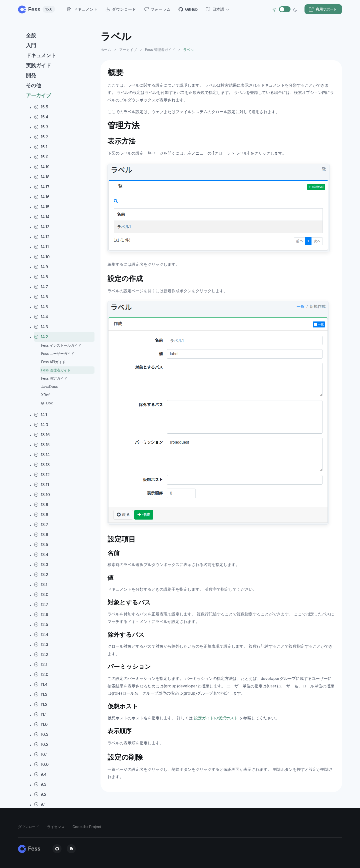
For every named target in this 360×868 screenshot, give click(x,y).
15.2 (41, 137)
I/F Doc (47, 403)
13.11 (41, 485)
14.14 (42, 217)
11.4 (41, 684)
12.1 (41, 664)
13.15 (42, 445)
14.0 (41, 425)
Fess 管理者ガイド (56, 370)
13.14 (42, 455)
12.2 (41, 654)
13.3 (41, 565)
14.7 (41, 287)
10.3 (41, 734)
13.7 (41, 525)
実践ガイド (38, 65)
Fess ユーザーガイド (58, 354)
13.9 (41, 505)
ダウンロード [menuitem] (121, 9)
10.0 (41, 764)
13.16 (42, 435)
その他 (33, 85)
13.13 (42, 465)
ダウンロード (28, 827)
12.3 (41, 644)
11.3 (41, 694)
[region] (56, 445)
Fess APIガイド (53, 362)
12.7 (41, 604)
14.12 (42, 237)
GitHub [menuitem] (188, 9)
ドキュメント (41, 55)
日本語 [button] (215, 9)
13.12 (42, 475)
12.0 (41, 674)
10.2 (41, 744)
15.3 (41, 127)
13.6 (41, 535)
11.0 (41, 724)
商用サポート (323, 9)
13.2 (41, 575)
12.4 (41, 634)
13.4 (41, 555)
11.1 (40, 714)
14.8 (41, 277)
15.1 (41, 147)
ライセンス (56, 827)
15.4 (41, 117)
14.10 (42, 257)
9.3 (40, 784)
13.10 (42, 495)
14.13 (42, 227)
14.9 (41, 267)
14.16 (42, 197)
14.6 (41, 297)
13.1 (41, 584)
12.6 (41, 614)
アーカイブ (38, 95)
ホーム (106, 50)
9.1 (40, 804)
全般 (31, 35)
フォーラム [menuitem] (157, 9)
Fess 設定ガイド (54, 378)
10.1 (41, 754)
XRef (45, 395)
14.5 (41, 307)
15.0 (41, 157)
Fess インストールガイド (61, 345)
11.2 (41, 704)
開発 (31, 75)
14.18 (42, 177)
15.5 (41, 107)
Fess (36, 9)
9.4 (40, 774)
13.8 (41, 515)
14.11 (41, 247)
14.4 (41, 317)
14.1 (40, 415)
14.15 (42, 207)
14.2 (41, 337)
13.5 (41, 545)
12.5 (41, 624)
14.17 (42, 187)
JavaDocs (49, 387)
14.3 (41, 327)
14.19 (42, 167)
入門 (31, 45)
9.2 (40, 794)
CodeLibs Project (87, 827)
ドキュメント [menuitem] (82, 9)
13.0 (41, 594)
